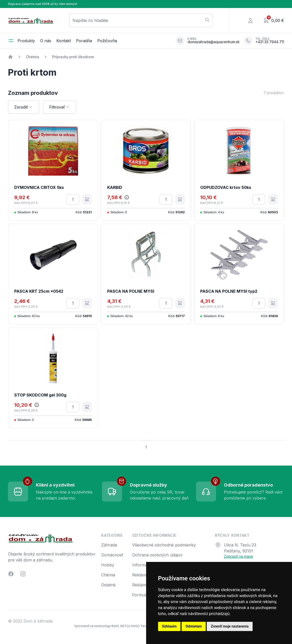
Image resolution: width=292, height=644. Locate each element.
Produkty (26, 41)
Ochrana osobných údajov (157, 555)
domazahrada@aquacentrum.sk (214, 42)
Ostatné (108, 585)
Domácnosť (112, 555)
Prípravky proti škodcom (73, 57)
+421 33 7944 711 (270, 42)
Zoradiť (24, 107)
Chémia (33, 57)
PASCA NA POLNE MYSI (131, 291)
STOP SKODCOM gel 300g (40, 395)
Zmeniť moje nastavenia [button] (230, 626)
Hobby (108, 565)
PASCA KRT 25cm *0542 (39, 291)
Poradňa (84, 41)
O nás (46, 41)
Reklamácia (143, 575)
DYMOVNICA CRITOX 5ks (39, 187)
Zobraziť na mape (239, 556)
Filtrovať (60, 107)
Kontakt (64, 41)
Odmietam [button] (194, 626)
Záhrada (109, 545)
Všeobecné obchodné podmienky (164, 545)
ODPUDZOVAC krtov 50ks (226, 187)
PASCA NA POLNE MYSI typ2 (229, 291)
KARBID (115, 187)
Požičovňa (107, 41)
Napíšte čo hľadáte (141, 20)
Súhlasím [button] (169, 626)
